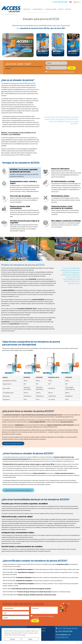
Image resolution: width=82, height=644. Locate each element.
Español (78, 2)
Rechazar (13, 639)
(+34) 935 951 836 (59, 2)
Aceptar (30, 639)
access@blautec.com (64, 635)
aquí (24, 635)
